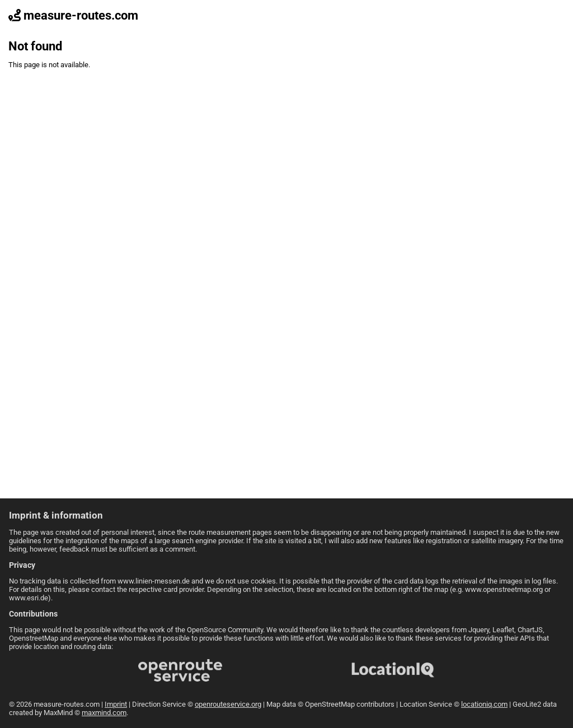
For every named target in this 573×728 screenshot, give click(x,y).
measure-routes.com (73, 15)
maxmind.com (104, 713)
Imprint (116, 704)
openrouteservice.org (228, 704)
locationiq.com (484, 704)
